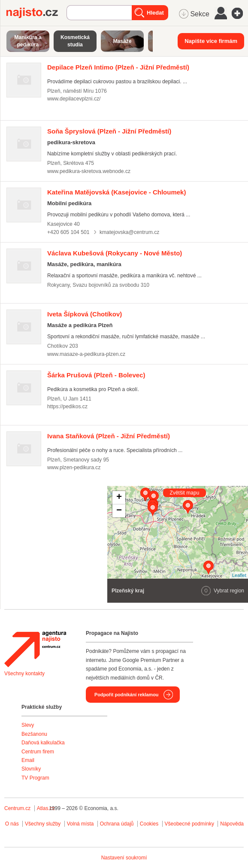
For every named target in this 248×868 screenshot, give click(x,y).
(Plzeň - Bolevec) (96, 375)
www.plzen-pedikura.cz (74, 467)
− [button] (119, 511)
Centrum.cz (17, 808)
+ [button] (119, 498)
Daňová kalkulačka (43, 743)
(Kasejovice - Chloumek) (116, 192)
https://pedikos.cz (67, 407)
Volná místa (80, 824)
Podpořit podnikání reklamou (126, 695)
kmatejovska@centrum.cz (130, 232)
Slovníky (31, 769)
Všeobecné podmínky (189, 824)
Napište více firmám (211, 41)
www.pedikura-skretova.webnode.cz (89, 171)
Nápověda (232, 824)
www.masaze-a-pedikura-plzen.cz (86, 354)
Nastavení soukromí (124, 858)
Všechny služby (44, 824)
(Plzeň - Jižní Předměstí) (118, 67)
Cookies (149, 824)
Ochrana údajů (117, 824)
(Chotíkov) (85, 314)
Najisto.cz (36, 13)
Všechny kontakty (24, 674)
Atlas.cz (46, 808)
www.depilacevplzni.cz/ (74, 99)
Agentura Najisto (35, 649)
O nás (12, 824)
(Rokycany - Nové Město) (115, 253)
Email (28, 760)
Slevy (28, 725)
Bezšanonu (34, 734)
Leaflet (239, 575)
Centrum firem (38, 752)
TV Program (35, 778)
